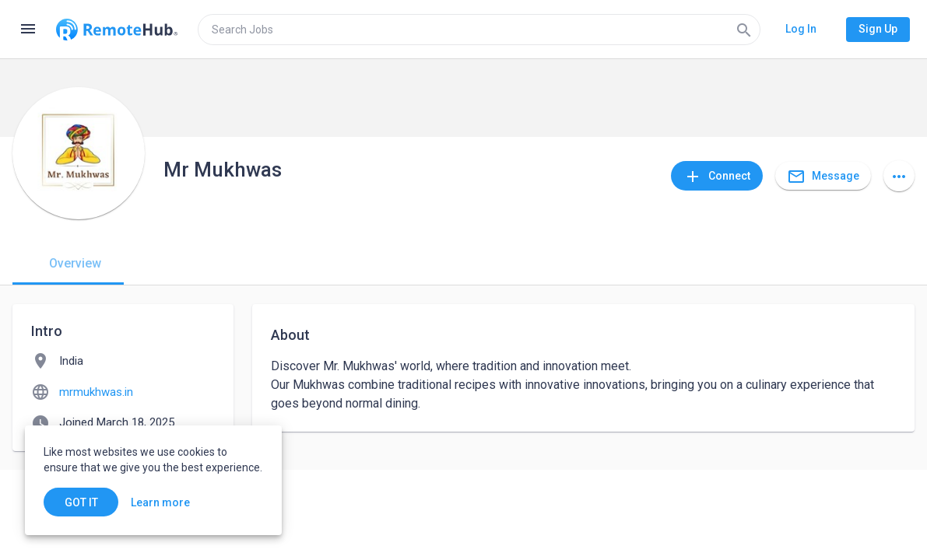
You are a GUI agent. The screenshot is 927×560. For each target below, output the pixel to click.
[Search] (744, 30)
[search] (479, 30)
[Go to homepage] (117, 30)
